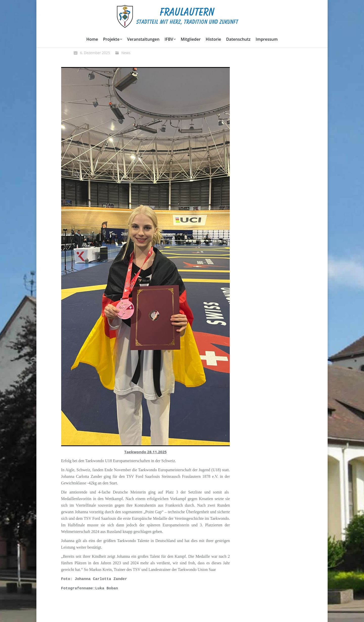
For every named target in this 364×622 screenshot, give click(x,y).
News (126, 53)
